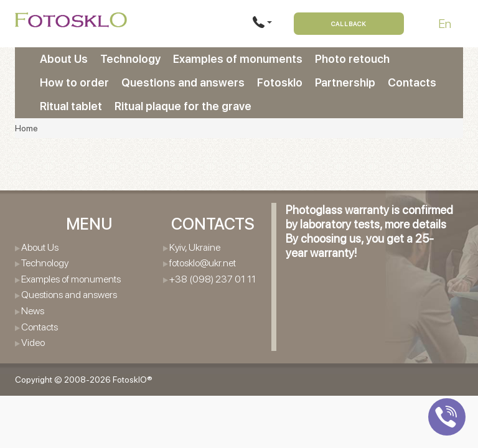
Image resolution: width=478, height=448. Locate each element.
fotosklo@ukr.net (203, 263)
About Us (64, 59)
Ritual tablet (71, 106)
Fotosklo (280, 82)
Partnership (345, 82)
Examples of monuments (238, 59)
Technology (130, 59)
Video (33, 343)
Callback (349, 24)
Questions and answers (183, 82)
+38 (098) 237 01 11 (213, 279)
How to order (74, 82)
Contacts (412, 82)
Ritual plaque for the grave (183, 106)
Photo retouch (352, 59)
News (33, 311)
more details (415, 224)
